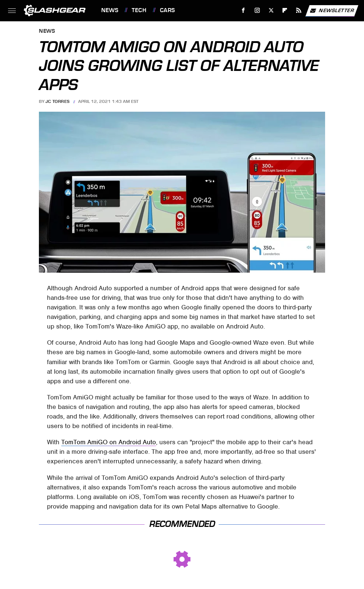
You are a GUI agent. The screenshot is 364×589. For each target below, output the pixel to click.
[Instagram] (257, 10)
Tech (139, 10)
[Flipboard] (285, 10)
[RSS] (299, 10)
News (110, 10)
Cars (168, 10)
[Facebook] (243, 10)
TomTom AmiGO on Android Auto (109, 442)
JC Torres (58, 101)
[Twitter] (271, 10)
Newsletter (332, 11)
